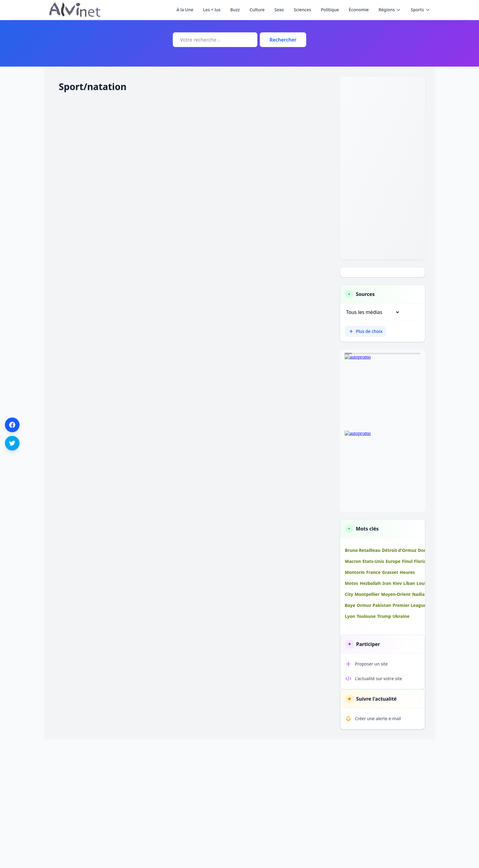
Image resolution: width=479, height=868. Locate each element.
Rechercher (283, 40)
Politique (330, 10)
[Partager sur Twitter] (12, 443)
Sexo (279, 10)
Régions (390, 10)
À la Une (185, 10)
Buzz (235, 10)
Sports (420, 10)
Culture (257, 10)
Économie (359, 10)
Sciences (302, 10)
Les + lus (212, 10)
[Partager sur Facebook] (12, 425)
